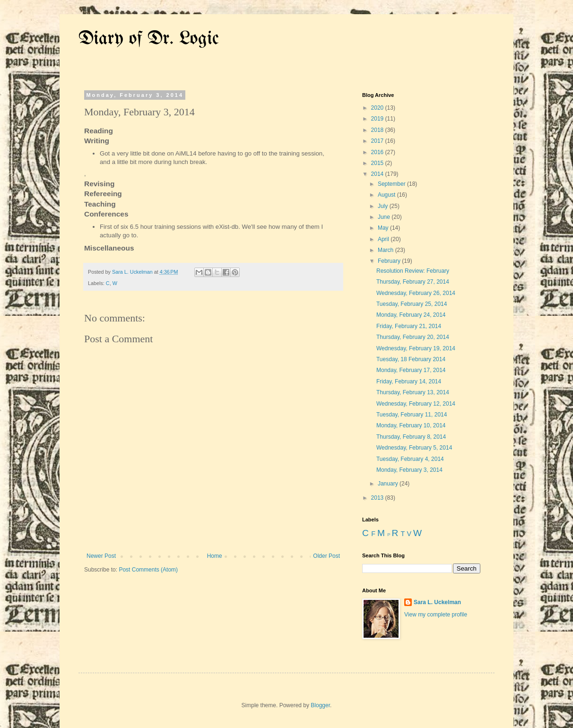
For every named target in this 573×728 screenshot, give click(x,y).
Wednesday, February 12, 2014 (416, 404)
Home (215, 556)
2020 (378, 108)
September (392, 184)
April (384, 239)
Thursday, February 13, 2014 (413, 392)
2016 (378, 152)
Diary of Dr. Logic (149, 39)
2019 (378, 119)
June (385, 217)
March (386, 250)
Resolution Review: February (413, 271)
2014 (378, 174)
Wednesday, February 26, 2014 (416, 293)
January (389, 484)
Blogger (320, 705)
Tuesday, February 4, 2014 (410, 459)
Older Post (326, 556)
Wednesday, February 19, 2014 (416, 348)
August (387, 195)
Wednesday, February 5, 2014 (414, 448)
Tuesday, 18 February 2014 (411, 359)
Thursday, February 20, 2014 (413, 337)
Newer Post (101, 556)
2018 (378, 130)
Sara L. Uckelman (437, 602)
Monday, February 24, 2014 (411, 315)
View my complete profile (436, 615)
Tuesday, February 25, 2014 (412, 304)
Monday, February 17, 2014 (411, 370)
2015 (378, 163)
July (384, 206)
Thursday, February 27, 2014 (413, 282)
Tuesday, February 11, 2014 (412, 415)
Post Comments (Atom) (148, 570)
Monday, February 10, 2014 (411, 425)
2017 (378, 141)
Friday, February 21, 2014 (409, 326)
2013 (378, 498)
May (384, 228)
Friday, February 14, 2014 (409, 381)
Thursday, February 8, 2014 (411, 437)
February (390, 261)
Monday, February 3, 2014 (409, 470)
